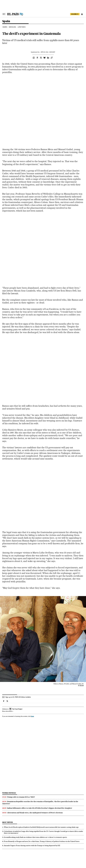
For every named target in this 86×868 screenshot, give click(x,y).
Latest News (22, 27)
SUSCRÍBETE (75, 14)
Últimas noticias (9, 793)
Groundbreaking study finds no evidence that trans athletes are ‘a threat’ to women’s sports (35, 837)
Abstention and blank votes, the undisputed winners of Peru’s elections (35, 813)
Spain (6, 21)
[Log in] (82, 14)
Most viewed (7, 822)
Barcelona (12, 27)
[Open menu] (4, 14)
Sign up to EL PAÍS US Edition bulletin (18, 697)
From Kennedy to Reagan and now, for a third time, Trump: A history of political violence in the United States (42, 841)
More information (8, 711)
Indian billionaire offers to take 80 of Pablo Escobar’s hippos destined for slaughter (40, 808)
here (33, 716)
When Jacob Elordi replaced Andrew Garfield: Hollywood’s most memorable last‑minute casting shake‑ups (41, 827)
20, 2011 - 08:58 (48, 52)
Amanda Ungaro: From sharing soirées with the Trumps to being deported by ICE (32, 845)
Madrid (5, 27)
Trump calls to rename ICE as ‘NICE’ (21, 797)
